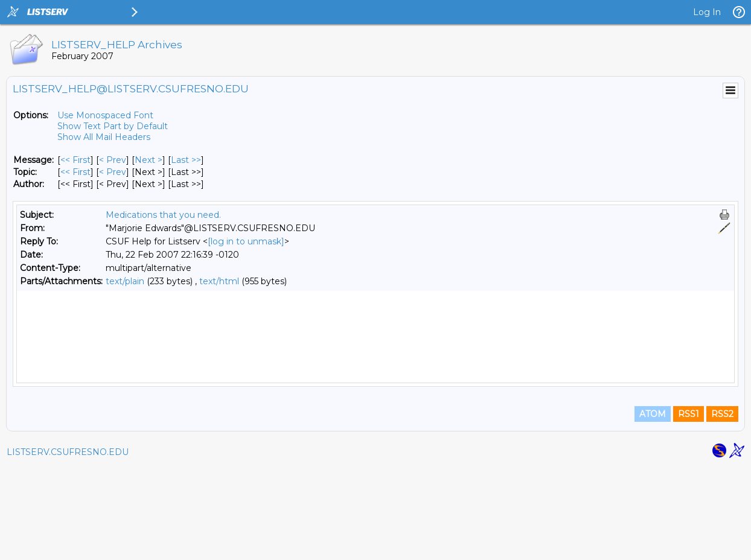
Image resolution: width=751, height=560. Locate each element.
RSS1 (689, 507)
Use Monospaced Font (105, 115)
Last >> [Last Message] (186, 160)
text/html (219, 281)
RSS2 (722, 507)
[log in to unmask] (246, 241)
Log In (707, 12)
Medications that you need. (163, 215)
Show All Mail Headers (104, 137)
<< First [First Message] (75, 160)
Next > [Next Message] (149, 160)
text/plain (125, 281)
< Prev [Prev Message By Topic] (113, 172)
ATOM (653, 507)
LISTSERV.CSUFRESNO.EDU (68, 545)
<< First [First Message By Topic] (75, 172)
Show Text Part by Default (113, 126)
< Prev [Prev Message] (113, 160)
